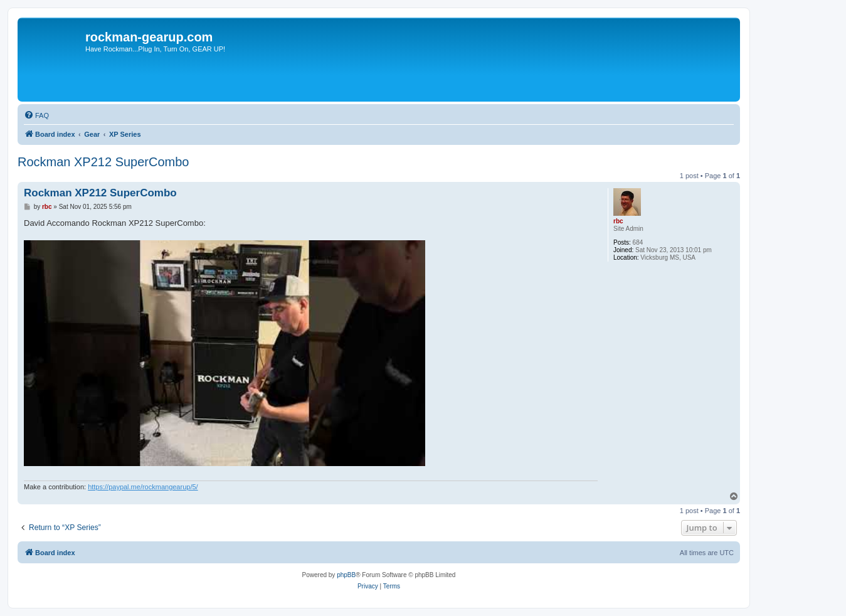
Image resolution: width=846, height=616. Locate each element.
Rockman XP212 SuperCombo (103, 162)
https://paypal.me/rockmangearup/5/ (143, 487)
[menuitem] (36, 115)
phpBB (346, 575)
